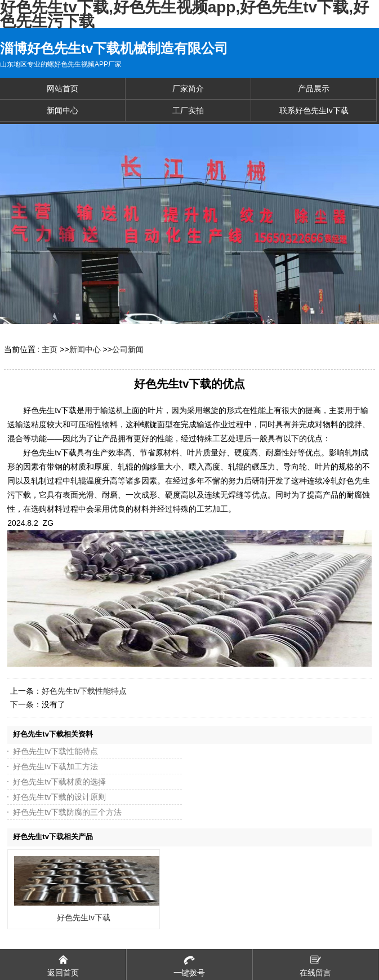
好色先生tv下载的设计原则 (59, 797)
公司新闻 (128, 349)
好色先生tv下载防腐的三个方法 (67, 812)
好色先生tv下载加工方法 (55, 766)
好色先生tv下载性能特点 (84, 691)
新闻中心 (85, 349)
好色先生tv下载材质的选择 (59, 782)
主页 (50, 349)
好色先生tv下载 (84, 917)
